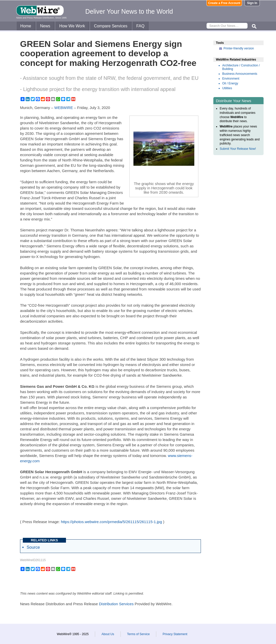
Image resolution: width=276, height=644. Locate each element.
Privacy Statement (175, 634)
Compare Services (111, 26)
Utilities (227, 88)
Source (33, 547)
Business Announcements (240, 74)
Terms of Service (138, 634)
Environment (231, 79)
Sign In (252, 3)
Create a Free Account (224, 3)
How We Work (72, 26)
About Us (108, 634)
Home (26, 26)
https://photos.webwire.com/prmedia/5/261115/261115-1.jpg (111, 522)
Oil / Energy (230, 83)
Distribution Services (116, 604)
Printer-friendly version (239, 48)
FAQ (140, 26)
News (45, 26)
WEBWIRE (64, 108)
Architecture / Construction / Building (241, 67)
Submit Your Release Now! (238, 149)
